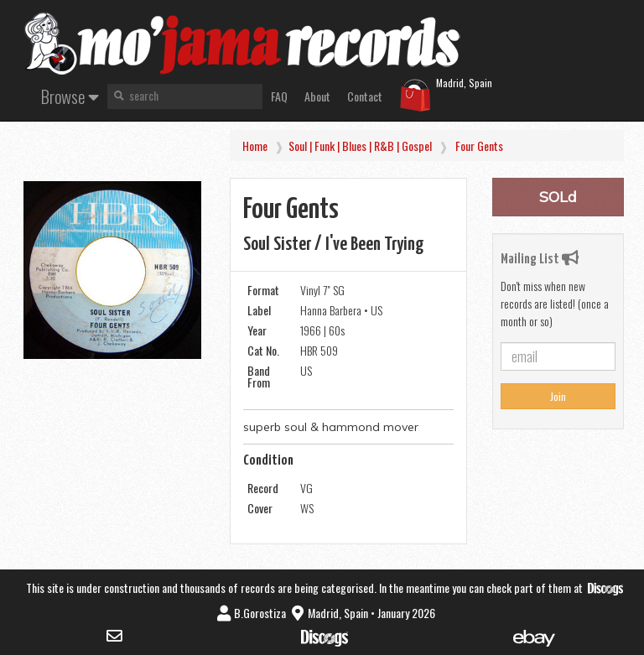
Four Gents (479, 146)
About (317, 96)
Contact (365, 96)
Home (255, 146)
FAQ (279, 96)
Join (558, 396)
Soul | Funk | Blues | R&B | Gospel (360, 146)
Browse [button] (70, 96)
